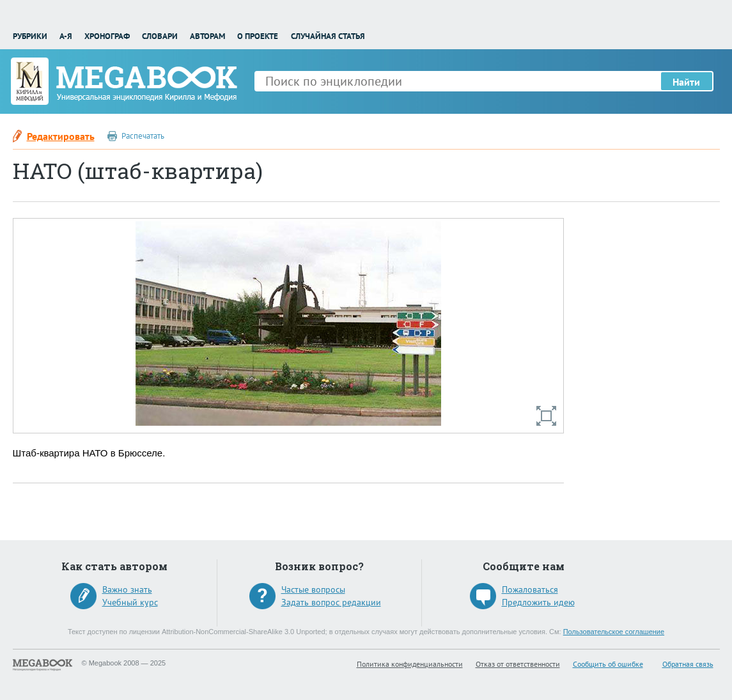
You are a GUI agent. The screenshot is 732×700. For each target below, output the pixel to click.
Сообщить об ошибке (608, 664)
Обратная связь (688, 664)
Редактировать (61, 136)
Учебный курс (130, 602)
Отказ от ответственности (518, 664)
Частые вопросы (313, 589)
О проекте (258, 36)
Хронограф (107, 36)
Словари (160, 36)
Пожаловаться (530, 589)
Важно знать (127, 589)
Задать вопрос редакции (331, 602)
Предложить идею (538, 602)
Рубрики (30, 36)
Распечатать (143, 136)
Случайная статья (328, 36)
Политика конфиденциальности (410, 664)
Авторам (207, 36)
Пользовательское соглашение (614, 632)
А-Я (66, 36)
